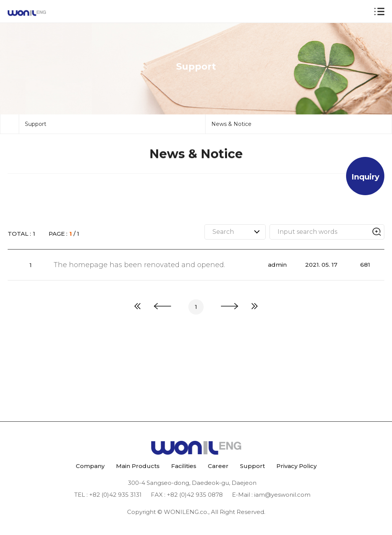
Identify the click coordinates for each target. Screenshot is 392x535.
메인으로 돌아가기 (10, 153)
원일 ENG (27, 13)
